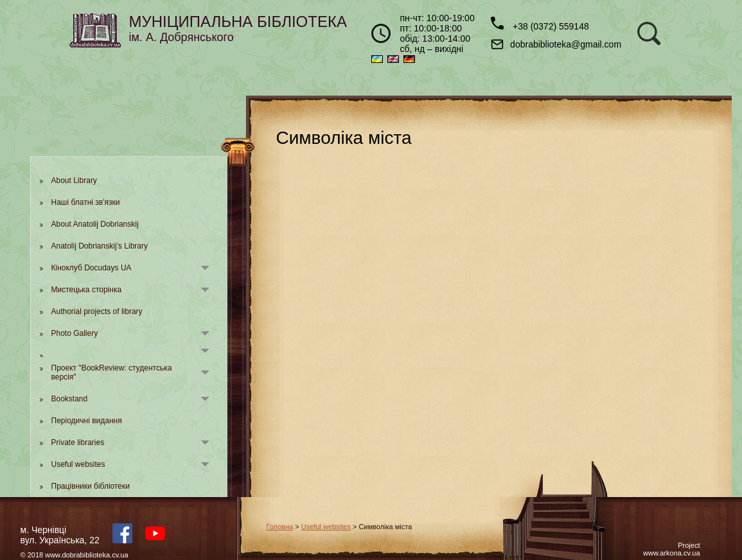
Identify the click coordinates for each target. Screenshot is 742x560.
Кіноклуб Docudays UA (92, 268)
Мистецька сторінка (87, 290)
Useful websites (78, 464)
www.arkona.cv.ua (671, 553)
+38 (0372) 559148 (540, 24)
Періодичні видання (87, 421)
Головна (280, 527)
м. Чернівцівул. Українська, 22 (60, 535)
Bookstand (70, 399)
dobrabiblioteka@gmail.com (556, 44)
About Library (74, 180)
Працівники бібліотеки (91, 486)
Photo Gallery (75, 333)
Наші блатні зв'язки (86, 202)
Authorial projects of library (97, 311)
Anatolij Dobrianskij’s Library (100, 246)
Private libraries (78, 442)
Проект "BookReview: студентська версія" (112, 372)
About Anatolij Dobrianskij (95, 224)
